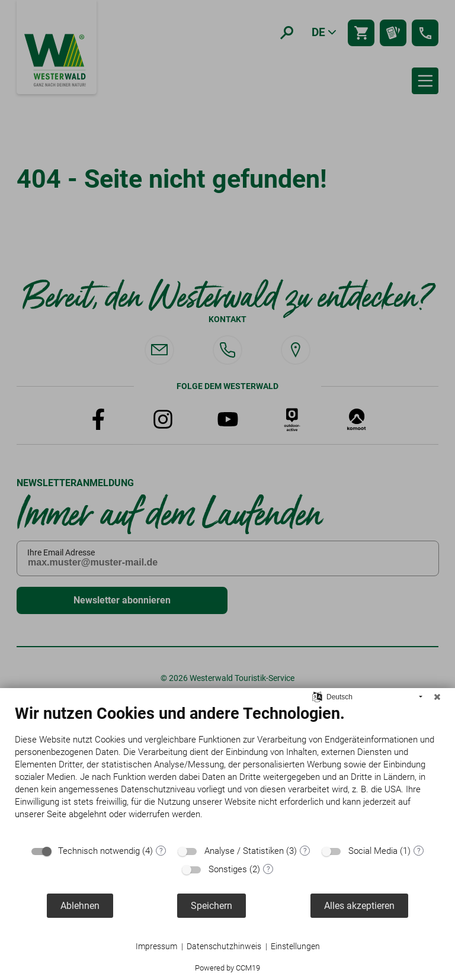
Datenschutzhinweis (224, 946)
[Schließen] (437, 697)
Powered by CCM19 (227, 968)
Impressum (156, 946)
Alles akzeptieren (359, 906)
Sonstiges (228, 869)
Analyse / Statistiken (244, 851)
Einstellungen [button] (295, 946)
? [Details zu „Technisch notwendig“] (161, 851)
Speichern (212, 906)
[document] (227, 771)
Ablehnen (80, 906)
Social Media (373, 851)
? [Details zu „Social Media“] (419, 851)
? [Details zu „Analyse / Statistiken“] (305, 851)
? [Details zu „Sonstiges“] (268, 869)
